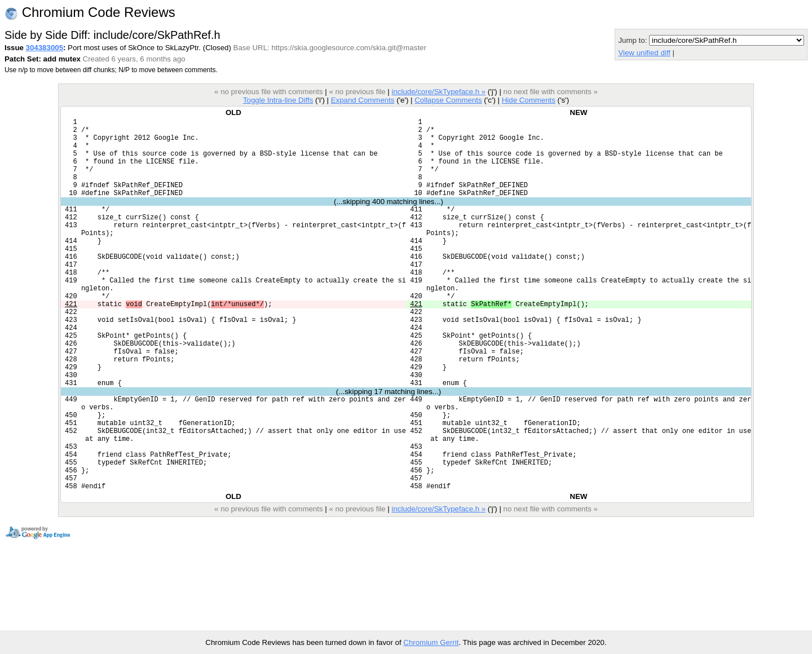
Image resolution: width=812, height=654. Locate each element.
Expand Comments (363, 100)
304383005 (45, 48)
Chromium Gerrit (431, 642)
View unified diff (644, 53)
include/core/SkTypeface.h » (439, 92)
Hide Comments (529, 100)
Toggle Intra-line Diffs (278, 100)
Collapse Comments (448, 100)
